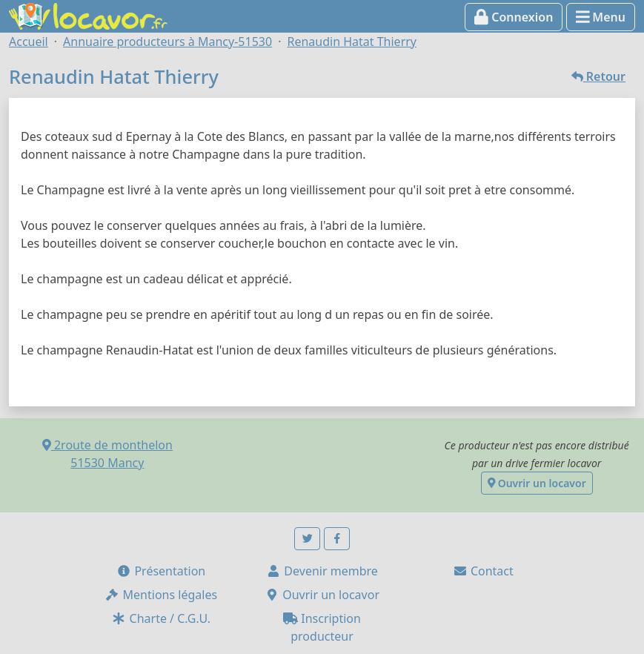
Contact (483, 571)
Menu (601, 17)
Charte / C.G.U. (161, 618)
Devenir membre (322, 571)
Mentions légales (161, 595)
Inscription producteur (322, 627)
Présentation (161, 571)
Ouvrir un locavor (537, 483)
